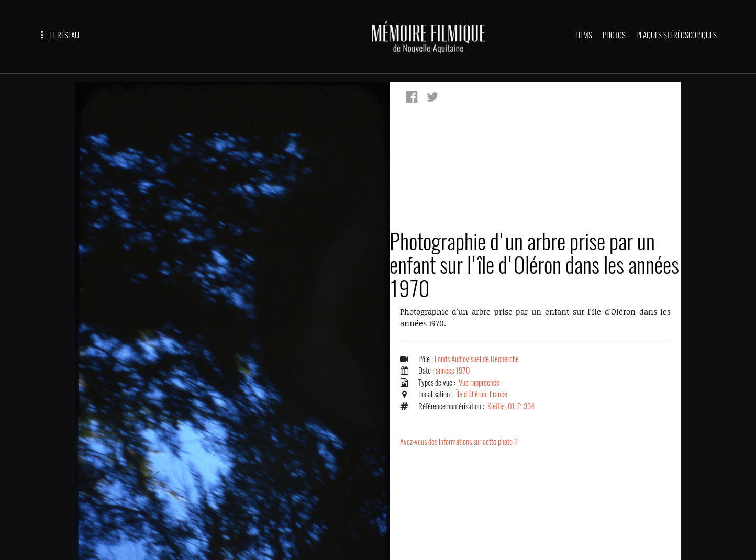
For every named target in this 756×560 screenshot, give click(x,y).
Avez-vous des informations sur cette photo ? (459, 442)
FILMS (584, 35)
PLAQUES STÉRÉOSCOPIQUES (676, 35)
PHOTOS (614, 35)
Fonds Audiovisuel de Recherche (477, 359)
